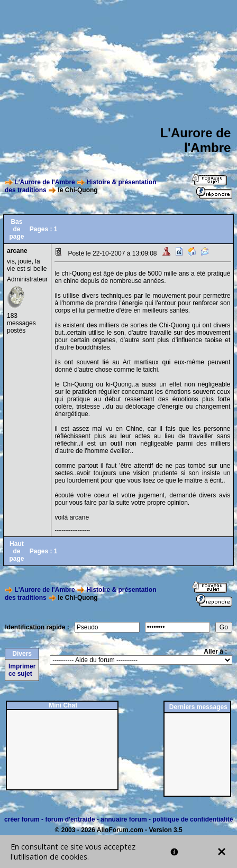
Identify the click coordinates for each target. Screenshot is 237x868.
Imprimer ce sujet (22, 670)
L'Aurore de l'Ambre (44, 182)
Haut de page (16, 551)
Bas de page (16, 229)
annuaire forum (124, 819)
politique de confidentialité (193, 819)
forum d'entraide (70, 819)
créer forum (22, 819)
